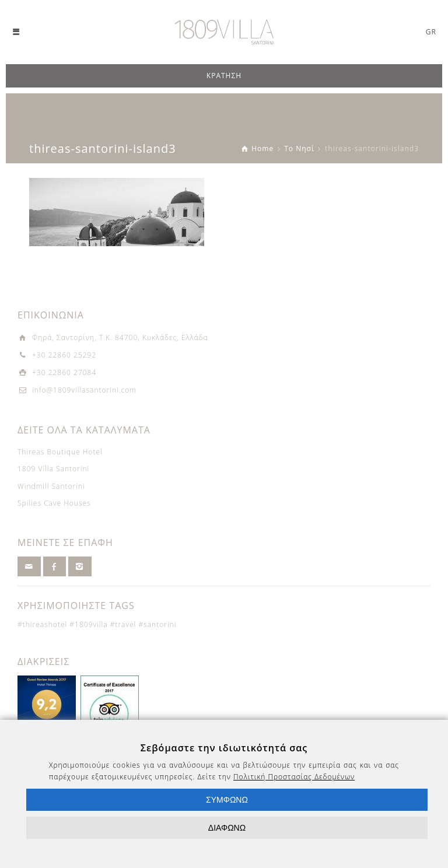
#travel (123, 624)
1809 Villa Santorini (53, 469)
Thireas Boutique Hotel (60, 452)
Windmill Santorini (51, 486)
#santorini (157, 624)
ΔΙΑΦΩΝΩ (227, 828)
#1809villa (88, 624)
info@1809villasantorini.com (84, 390)
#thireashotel (42, 624)
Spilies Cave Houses (54, 503)
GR (431, 32)
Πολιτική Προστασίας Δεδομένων (294, 777)
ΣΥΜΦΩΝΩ (227, 800)
